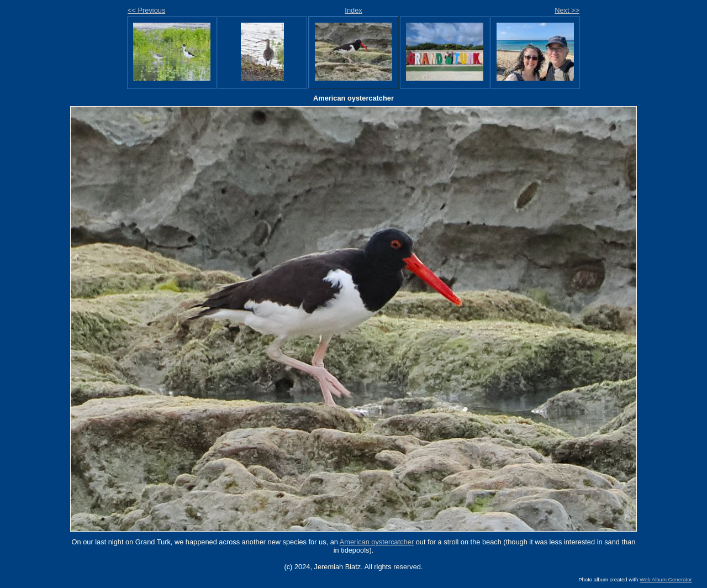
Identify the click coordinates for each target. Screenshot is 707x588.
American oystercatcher (377, 542)
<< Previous (146, 10)
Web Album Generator (666, 579)
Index (353, 10)
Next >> (567, 10)
